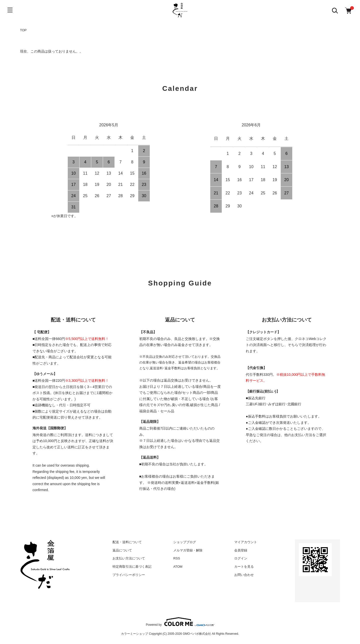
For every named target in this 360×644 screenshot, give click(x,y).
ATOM (178, 567)
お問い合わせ (244, 575)
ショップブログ (185, 542)
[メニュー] (10, 10)
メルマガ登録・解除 (188, 550)
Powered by (180, 622)
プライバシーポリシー (129, 575)
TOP (23, 30)
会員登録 (241, 550)
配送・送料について (127, 542)
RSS (177, 558)
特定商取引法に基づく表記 (132, 567)
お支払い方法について (129, 558)
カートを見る (244, 567)
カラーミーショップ (134, 634)
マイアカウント (246, 542)
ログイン (241, 558)
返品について (122, 550)
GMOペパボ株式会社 (197, 634)
